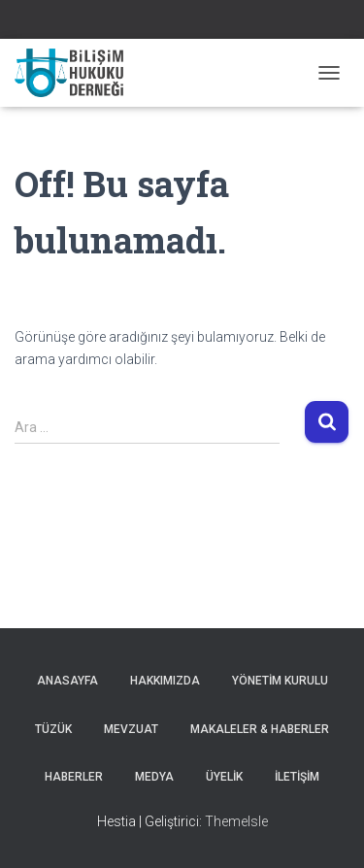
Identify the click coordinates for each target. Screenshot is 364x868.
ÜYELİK (224, 777)
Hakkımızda (165, 681)
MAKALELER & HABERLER (260, 729)
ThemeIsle (236, 821)
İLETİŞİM (297, 777)
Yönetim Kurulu (280, 681)
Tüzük (53, 729)
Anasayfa (67, 681)
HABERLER (74, 777)
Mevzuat (131, 729)
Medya (154, 777)
